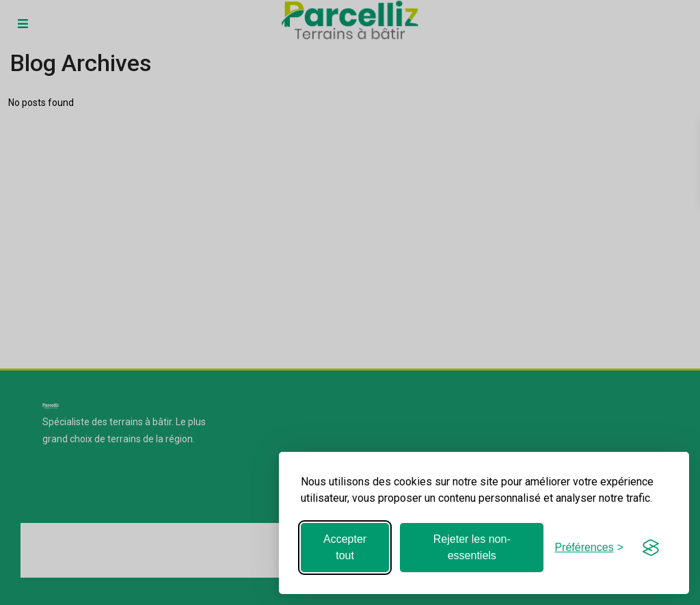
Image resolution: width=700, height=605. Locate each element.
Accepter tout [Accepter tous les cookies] (345, 547)
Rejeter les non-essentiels (472, 547)
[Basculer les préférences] (589, 547)
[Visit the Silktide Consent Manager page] (651, 548)
